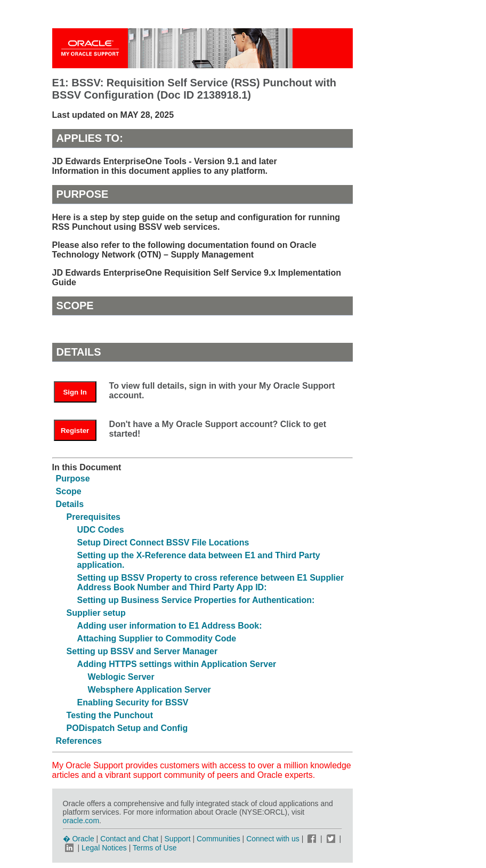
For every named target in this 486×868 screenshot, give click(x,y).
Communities (218, 839)
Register (75, 431)
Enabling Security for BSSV (133, 702)
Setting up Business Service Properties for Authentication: (196, 600)
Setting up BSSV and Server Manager (142, 651)
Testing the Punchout (110, 715)
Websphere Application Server (149, 690)
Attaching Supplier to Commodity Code (157, 638)
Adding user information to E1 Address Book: (170, 626)
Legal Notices (104, 848)
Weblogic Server (121, 677)
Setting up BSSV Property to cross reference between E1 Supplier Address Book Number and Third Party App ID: (211, 582)
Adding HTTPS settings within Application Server (177, 664)
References (79, 741)
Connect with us (274, 839)
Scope (69, 491)
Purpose (73, 479)
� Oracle (79, 839)
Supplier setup (96, 613)
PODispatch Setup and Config (127, 728)
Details (70, 504)
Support (178, 839)
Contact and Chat (129, 839)
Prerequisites (94, 517)
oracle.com (81, 821)
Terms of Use (155, 848)
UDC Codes (101, 530)
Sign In (75, 392)
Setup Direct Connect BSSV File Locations (163, 542)
